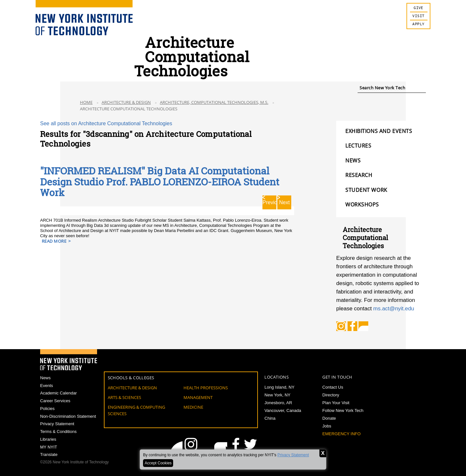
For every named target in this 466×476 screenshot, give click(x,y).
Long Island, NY (279, 387)
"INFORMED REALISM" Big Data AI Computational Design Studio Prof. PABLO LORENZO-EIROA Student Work (160, 181)
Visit (418, 16)
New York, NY (277, 395)
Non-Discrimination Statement (68, 416)
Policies (47, 409)
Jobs (327, 426)
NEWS (353, 161)
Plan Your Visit (336, 403)
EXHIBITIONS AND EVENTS (379, 131)
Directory (331, 395)
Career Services (55, 401)
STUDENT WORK (366, 190)
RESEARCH (359, 175)
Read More (54, 240)
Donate (329, 418)
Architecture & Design (126, 102)
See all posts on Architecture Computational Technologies (106, 123)
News (45, 378)
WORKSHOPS (362, 205)
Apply (418, 24)
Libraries (48, 440)
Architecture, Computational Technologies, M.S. (214, 102)
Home (86, 102)
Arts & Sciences (124, 397)
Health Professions (206, 388)
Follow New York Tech (343, 410)
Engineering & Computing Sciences (136, 410)
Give (418, 8)
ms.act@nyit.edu (394, 309)
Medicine (193, 407)
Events (47, 386)
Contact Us (333, 387)
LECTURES (358, 146)
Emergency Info (341, 434)
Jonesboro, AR (278, 403)
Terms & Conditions (58, 432)
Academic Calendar (58, 393)
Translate (49, 455)
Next (284, 202)
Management (198, 397)
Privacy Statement (293, 455)
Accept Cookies (158, 463)
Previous (269, 202)
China (270, 418)
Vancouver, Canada (283, 410)
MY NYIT (49, 447)
